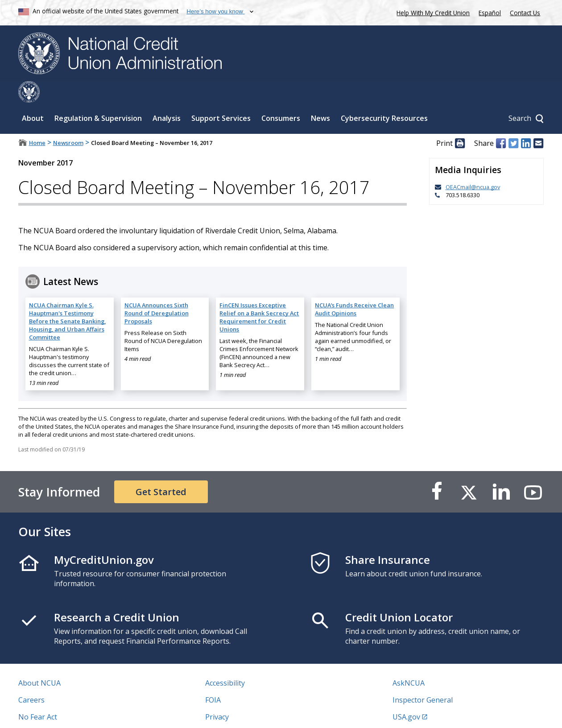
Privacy (217, 695)
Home (37, 121)
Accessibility (225, 662)
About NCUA (39, 662)
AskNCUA (409, 662)
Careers (31, 678)
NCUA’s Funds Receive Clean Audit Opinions (354, 288)
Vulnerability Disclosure (58, 712)
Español (490, 13)
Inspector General (423, 678)
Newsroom (68, 121)
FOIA (213, 678)
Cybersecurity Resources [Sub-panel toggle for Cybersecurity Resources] (384, 97)
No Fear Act (38, 695)
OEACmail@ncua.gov (473, 165)
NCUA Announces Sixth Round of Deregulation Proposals (157, 292)
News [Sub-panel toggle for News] (320, 97)
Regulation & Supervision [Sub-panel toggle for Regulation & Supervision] (98, 97)
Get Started (161, 470)
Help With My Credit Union (431, 12)
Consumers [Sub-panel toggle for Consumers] (281, 97)
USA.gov (406, 695)
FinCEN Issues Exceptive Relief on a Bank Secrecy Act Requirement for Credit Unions (259, 296)
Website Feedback (235, 712)
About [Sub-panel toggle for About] (33, 97)
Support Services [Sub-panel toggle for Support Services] (221, 97)
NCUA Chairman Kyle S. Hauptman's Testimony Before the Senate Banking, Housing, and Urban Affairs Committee (67, 300)
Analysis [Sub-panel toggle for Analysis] (167, 97)
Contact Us (525, 13)
